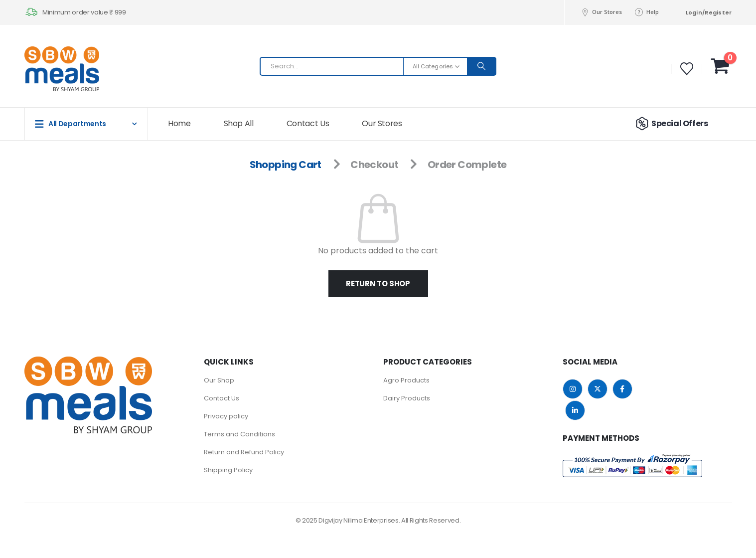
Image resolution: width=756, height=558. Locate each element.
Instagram (573, 389)
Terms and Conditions (239, 434)
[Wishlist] (686, 69)
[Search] (481, 66)
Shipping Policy (228, 470)
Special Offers (670, 124)
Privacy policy (226, 416)
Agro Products (406, 380)
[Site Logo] (44, 69)
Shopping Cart (286, 165)
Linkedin (575, 410)
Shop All (239, 123)
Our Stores (601, 12)
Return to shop (378, 283)
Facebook (622, 389)
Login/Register (709, 12)
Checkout (374, 165)
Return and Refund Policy (244, 452)
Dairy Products (407, 398)
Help (646, 12)
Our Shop (219, 380)
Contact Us (308, 123)
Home (179, 123)
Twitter (598, 389)
